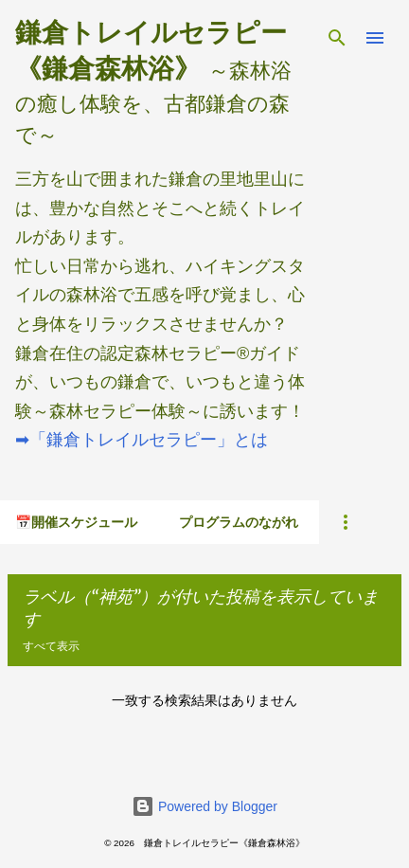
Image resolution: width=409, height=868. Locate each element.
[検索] (337, 38)
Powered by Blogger (204, 806)
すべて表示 (51, 646)
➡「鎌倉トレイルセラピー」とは (142, 440)
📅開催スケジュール (76, 522)
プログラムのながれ (239, 522)
